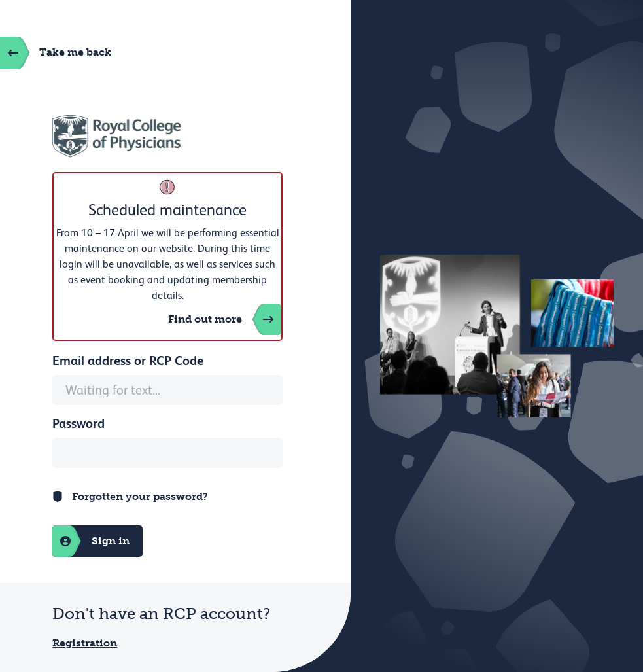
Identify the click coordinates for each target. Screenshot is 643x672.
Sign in (91, 541)
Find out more (225, 319)
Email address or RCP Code (128, 361)
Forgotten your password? (140, 496)
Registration (85, 643)
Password (78, 423)
